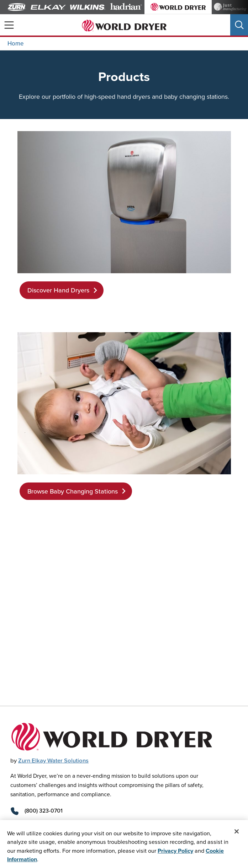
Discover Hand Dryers (63, 290)
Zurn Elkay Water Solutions (53, 760)
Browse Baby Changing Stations (77, 491)
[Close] (237, 832)
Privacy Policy (175, 851)
